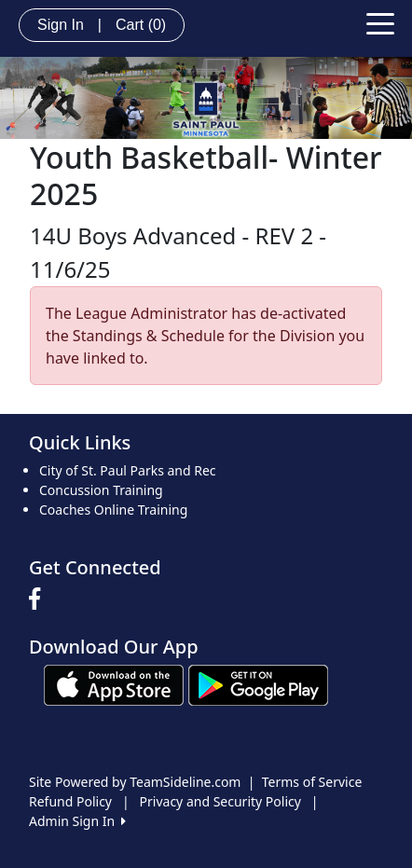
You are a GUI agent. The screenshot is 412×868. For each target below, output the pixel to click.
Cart (141, 25)
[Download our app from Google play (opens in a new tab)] (258, 684)
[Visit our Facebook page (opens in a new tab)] (39, 599)
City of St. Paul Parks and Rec (128, 470)
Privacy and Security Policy (220, 801)
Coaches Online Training (113, 510)
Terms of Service (312, 782)
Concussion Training (101, 490)
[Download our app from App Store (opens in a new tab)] (114, 684)
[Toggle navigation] (380, 22)
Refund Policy (70, 801)
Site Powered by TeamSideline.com (135, 782)
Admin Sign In (77, 821)
